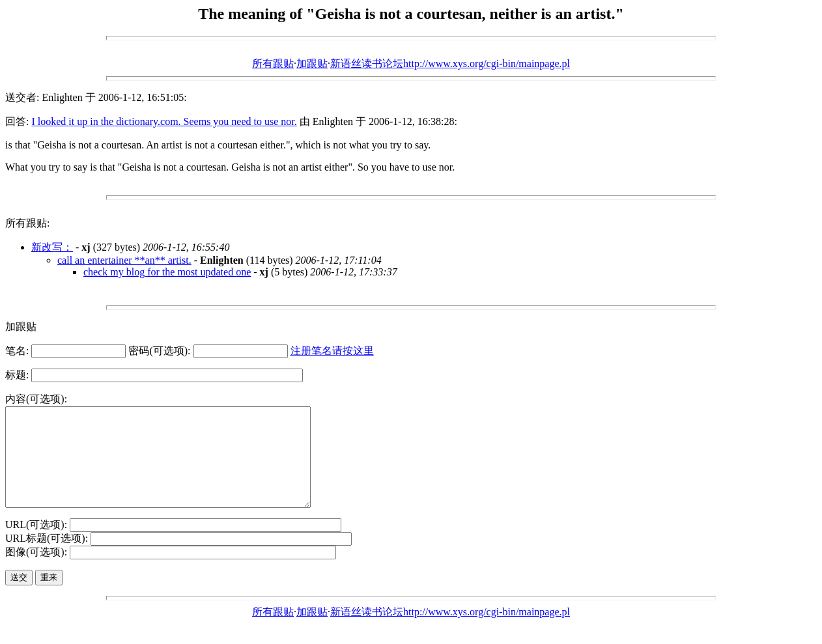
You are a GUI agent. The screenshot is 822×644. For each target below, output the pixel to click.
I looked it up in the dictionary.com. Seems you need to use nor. (164, 121)
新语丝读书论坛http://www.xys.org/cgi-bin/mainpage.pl (450, 63)
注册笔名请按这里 (332, 351)
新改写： (52, 247)
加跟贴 (312, 63)
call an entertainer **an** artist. (124, 260)
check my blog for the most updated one (167, 272)
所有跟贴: (27, 223)
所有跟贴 (273, 63)
